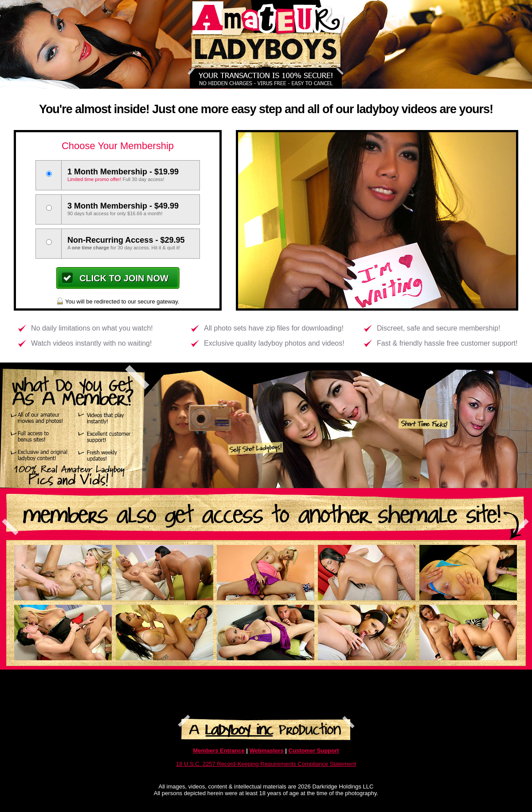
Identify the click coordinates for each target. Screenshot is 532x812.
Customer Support (314, 751)
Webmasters (267, 751)
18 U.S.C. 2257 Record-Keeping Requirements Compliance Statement (266, 764)
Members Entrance (219, 751)
